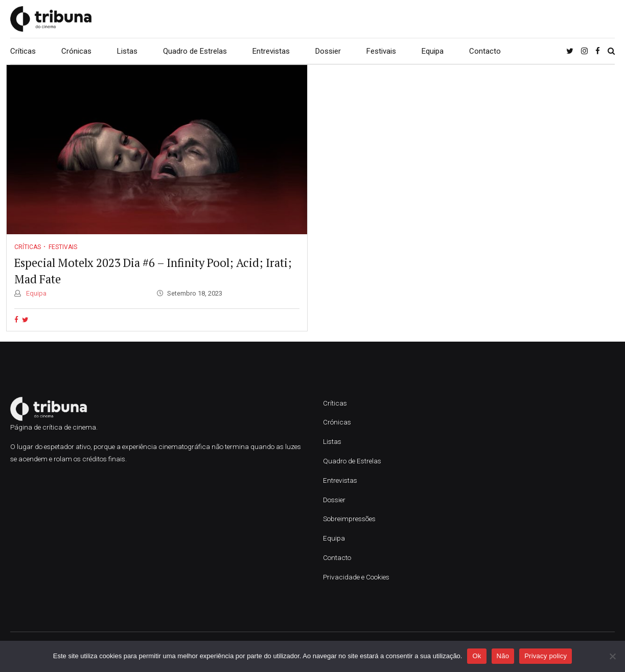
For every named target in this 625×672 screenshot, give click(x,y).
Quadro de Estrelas (195, 51)
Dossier (328, 51)
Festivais (381, 51)
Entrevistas (271, 51)
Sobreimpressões (349, 519)
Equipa (433, 51)
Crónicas (76, 51)
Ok (477, 656)
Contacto (485, 51)
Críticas (23, 51)
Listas (127, 51)
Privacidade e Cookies (356, 577)
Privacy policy (546, 656)
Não (503, 656)
